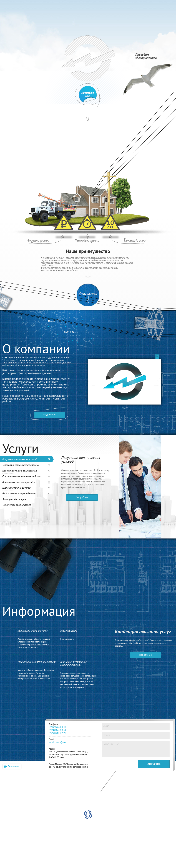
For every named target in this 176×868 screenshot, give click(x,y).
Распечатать (13, 766)
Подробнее (50, 415)
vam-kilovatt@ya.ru (58, 743)
